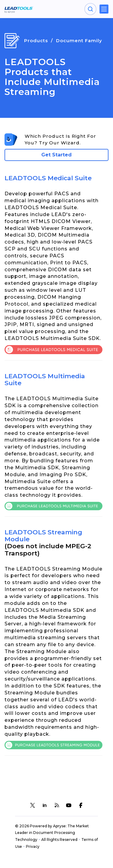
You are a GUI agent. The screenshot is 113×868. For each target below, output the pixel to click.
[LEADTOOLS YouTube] (69, 805)
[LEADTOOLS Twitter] (33, 805)
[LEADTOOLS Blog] (57, 805)
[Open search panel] (90, 9)
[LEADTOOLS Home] (19, 9)
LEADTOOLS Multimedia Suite (45, 379)
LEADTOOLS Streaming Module (43, 536)
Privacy (33, 846)
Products (36, 41)
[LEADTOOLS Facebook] (81, 805)
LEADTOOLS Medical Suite (48, 178)
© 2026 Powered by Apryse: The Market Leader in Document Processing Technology (52, 833)
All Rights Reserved (59, 840)
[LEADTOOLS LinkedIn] (45, 805)
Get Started (56, 155)
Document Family (79, 41)
